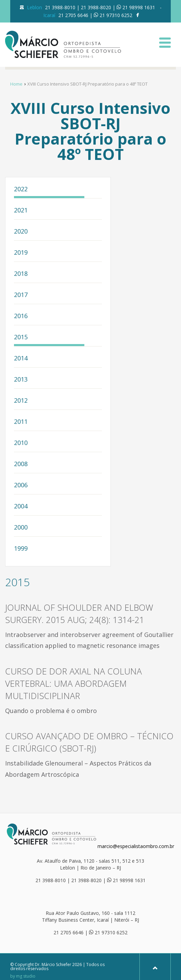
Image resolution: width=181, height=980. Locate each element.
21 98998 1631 (139, 7)
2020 (21, 232)
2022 (21, 189)
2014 (21, 359)
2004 (21, 507)
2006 (21, 485)
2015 (21, 337)
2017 (21, 295)
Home (16, 84)
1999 (21, 549)
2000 (21, 528)
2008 (21, 464)
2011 (21, 422)
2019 (21, 253)
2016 (21, 316)
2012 (21, 401)
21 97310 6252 (116, 15)
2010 (21, 443)
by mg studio (23, 976)
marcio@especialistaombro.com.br (136, 846)
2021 (21, 211)
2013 (21, 380)
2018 (21, 274)
